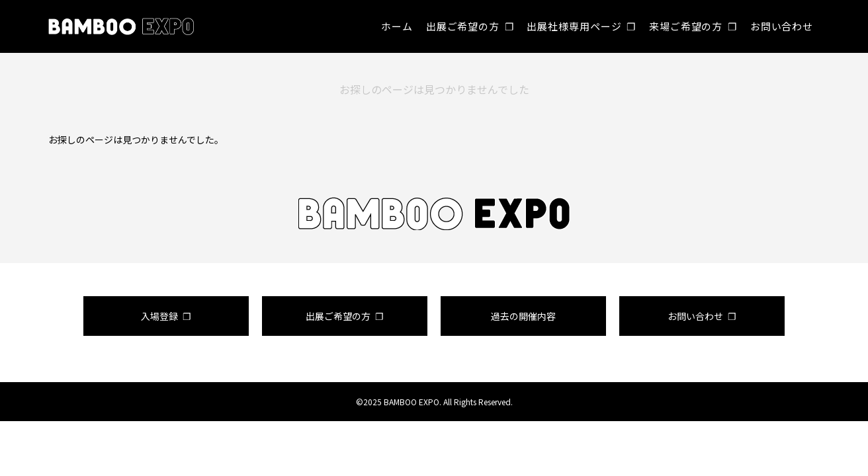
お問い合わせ (782, 26)
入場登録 (159, 316)
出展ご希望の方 (463, 26)
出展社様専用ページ (574, 26)
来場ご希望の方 (686, 26)
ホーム (397, 26)
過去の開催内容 (523, 316)
